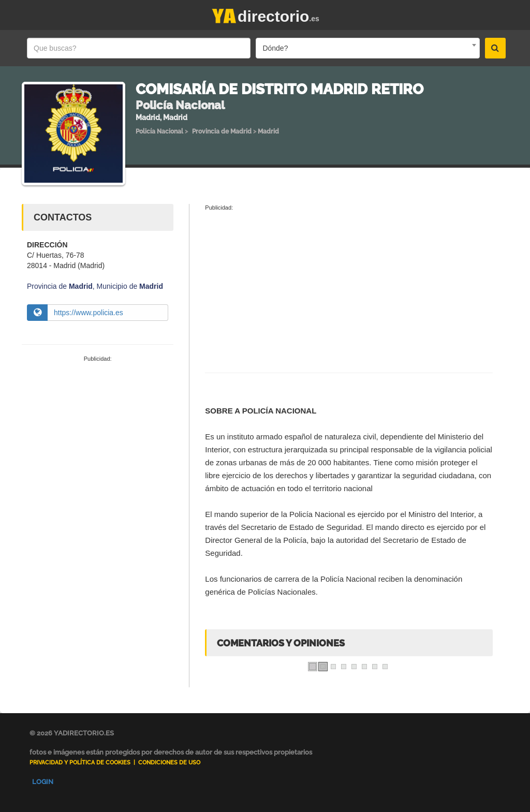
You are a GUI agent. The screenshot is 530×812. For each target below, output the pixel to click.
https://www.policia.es (89, 313)
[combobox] (367, 48)
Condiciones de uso (169, 763)
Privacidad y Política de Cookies (80, 763)
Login (43, 782)
